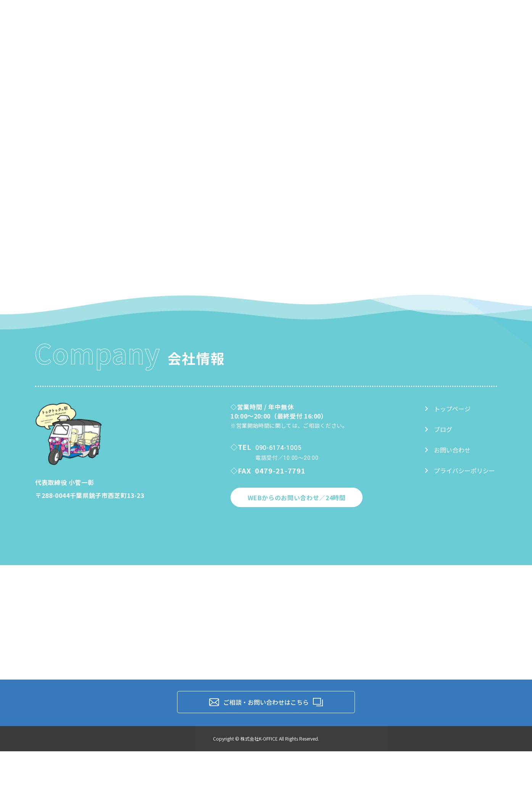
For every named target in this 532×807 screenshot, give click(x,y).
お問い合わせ (447, 450)
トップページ (447, 409)
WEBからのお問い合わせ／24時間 (297, 498)
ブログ (438, 429)
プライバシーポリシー (460, 470)
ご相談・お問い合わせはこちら (266, 702)
